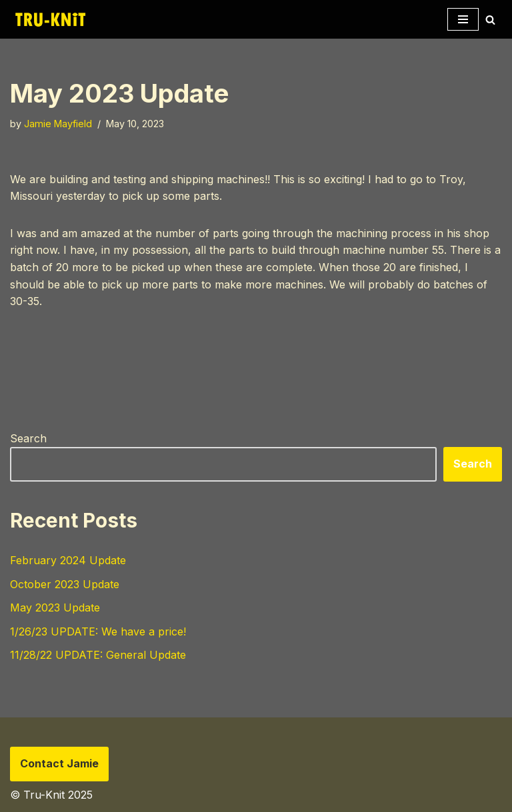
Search (28, 438)
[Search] (490, 20)
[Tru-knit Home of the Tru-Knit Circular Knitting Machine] (50, 19)
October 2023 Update (65, 584)
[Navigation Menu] (463, 19)
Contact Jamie (59, 763)
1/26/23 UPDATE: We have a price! (98, 631)
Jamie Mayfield (58, 124)
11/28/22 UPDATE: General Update (98, 655)
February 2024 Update (68, 560)
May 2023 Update (55, 608)
